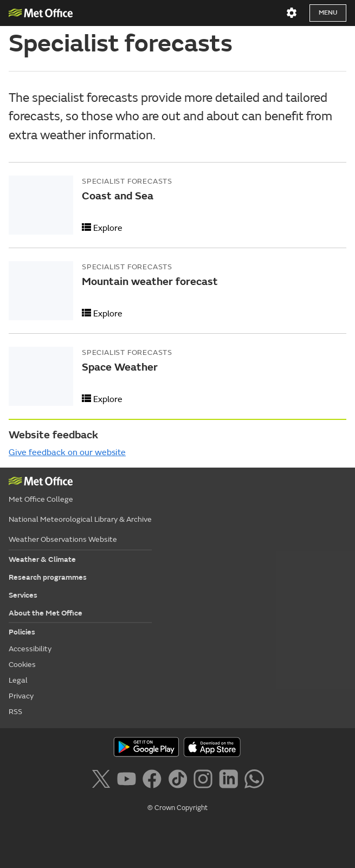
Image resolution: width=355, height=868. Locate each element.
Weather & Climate (42, 559)
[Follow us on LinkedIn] (231, 781)
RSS (15, 712)
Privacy (21, 696)
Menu (328, 13)
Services (23, 595)
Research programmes (48, 577)
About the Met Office (46, 613)
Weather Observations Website (63, 539)
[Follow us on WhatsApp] (254, 781)
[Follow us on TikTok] (180, 781)
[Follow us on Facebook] (154, 781)
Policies (22, 632)
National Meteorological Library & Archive (80, 519)
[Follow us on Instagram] (205, 781)
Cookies (22, 665)
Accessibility (30, 649)
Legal (18, 680)
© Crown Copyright (177, 808)
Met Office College (41, 499)
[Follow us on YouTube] (129, 781)
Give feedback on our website (67, 452)
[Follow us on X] (103, 781)
